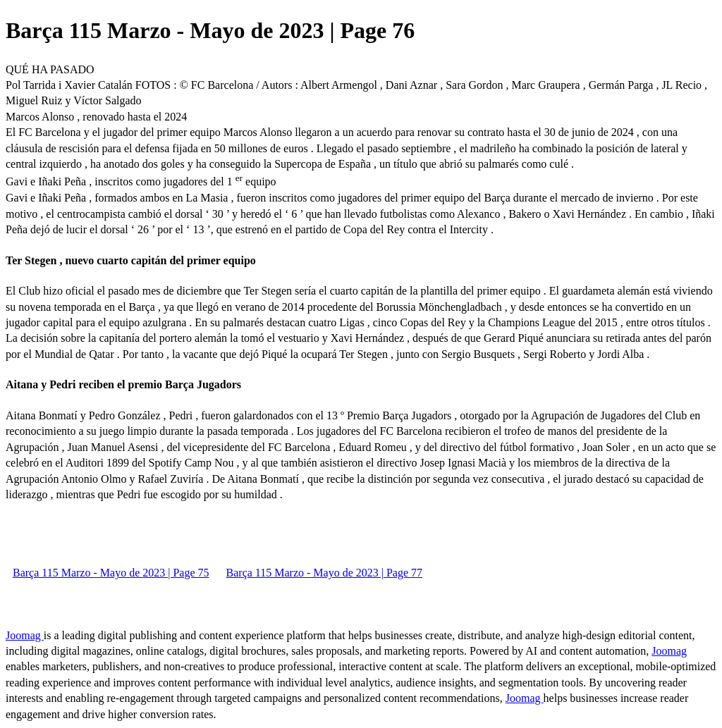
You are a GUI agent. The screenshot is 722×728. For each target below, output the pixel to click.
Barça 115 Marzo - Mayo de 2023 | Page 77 (325, 573)
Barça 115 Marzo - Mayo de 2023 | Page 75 (111, 573)
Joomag (25, 635)
